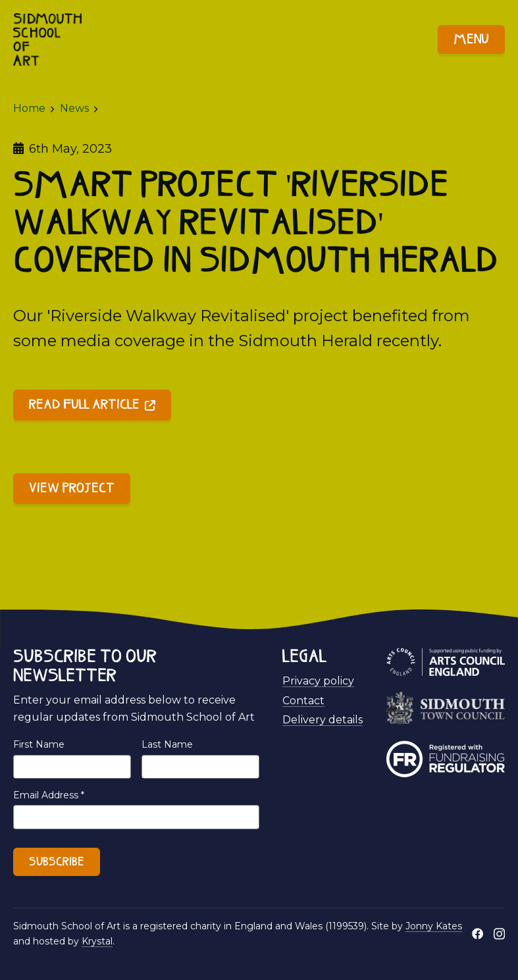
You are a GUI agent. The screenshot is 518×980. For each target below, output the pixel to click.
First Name (39, 744)
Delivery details (323, 720)
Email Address (49, 795)
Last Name (167, 744)
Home (29, 108)
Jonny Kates (434, 926)
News (74, 108)
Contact (303, 701)
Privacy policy (318, 681)
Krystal (97, 941)
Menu (471, 40)
